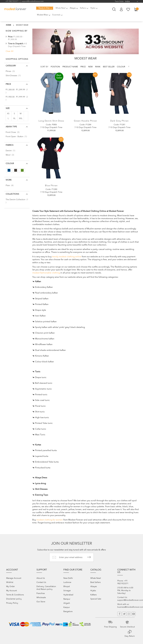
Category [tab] (11, 66)
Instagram (129, 614)
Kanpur (67, 607)
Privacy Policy (12, 603)
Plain (10, 186)
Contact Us (41, 582)
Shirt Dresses (14, 76)
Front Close (13, 132)
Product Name (70, 67)
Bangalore (68, 612)
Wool (11, 155)
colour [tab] (10, 164)
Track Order (119, 2)
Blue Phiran (51, 186)
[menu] (69, 13)
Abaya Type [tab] (11, 127)
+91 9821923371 (12, 1)
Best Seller (109, 67)
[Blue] (9, 170)
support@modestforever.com (33, 1)
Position (56, 67)
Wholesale (41, 598)
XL (14, 118)
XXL (21, 118)
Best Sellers (95, 582)
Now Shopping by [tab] (17, 31)
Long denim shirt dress (51, 121)
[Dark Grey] (16, 170)
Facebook (119, 614)
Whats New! (96, 578)
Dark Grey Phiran (119, 121)
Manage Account (14, 578)
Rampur (67, 599)
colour (121, 67)
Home (8, 25)
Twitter (124, 614)
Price (83, 67)
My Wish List (128, 9)
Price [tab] (8, 84)
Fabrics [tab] (10, 145)
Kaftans (93, 595)
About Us (41, 578)
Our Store (41, 602)
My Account (121, 9)
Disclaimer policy (14, 599)
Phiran (11, 71)
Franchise (41, 593)
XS (8, 114)
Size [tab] (8, 108)
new (91, 67)
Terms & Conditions (15, 595)
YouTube (133, 614)
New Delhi (68, 578)
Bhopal (67, 586)
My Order (11, 586)
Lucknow (67, 582)
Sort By (44, 67)
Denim (11, 151)
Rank (98, 67)
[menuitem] (45, 8)
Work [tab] (9, 180)
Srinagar (67, 591)
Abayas (94, 586)
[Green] (22, 170)
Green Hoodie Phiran (85, 121)
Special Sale (96, 599)
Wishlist (10, 582)
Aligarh (67, 603)
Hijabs (93, 591)
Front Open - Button (17, 137)
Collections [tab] (12, 194)
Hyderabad (68, 595)
